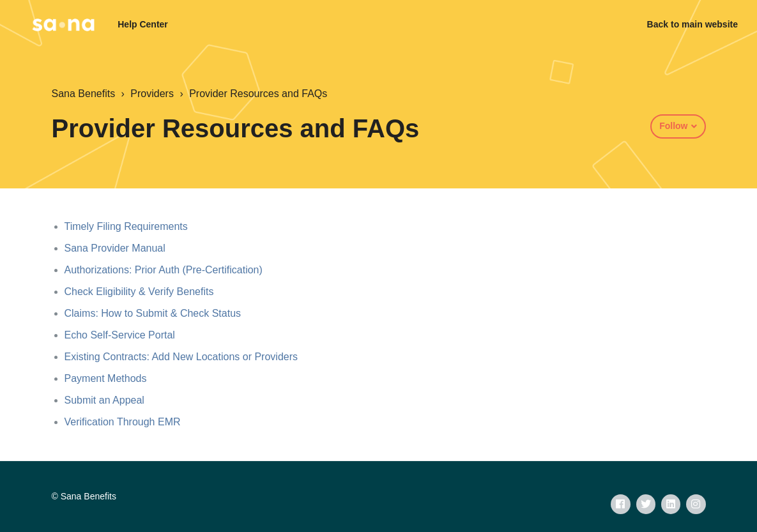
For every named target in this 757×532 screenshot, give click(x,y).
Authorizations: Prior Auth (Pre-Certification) (164, 270)
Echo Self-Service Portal (120, 335)
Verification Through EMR (123, 422)
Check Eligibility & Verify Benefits (139, 292)
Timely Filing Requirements (126, 226)
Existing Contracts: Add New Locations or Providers (181, 357)
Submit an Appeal (104, 400)
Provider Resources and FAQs (258, 94)
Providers (152, 94)
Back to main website (692, 24)
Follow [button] (673, 126)
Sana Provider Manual (115, 248)
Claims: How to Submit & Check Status (153, 313)
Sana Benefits (84, 94)
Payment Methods (106, 378)
